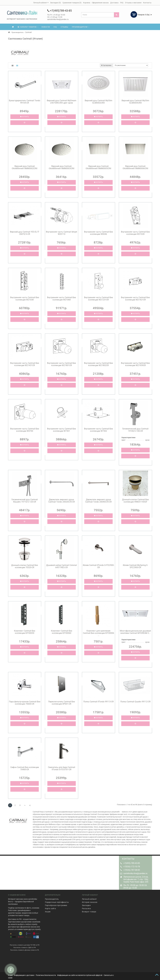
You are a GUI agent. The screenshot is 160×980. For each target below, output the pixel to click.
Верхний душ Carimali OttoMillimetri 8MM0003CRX (62, 167)
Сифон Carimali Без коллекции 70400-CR (25, 768)
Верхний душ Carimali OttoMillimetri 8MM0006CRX (135, 167)
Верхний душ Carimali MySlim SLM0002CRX (99, 102)
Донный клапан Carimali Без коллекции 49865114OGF (135, 501)
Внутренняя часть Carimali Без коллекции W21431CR (25, 364)
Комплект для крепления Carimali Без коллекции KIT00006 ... (99, 633)
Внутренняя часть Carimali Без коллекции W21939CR (135, 364)
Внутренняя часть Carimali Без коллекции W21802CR (99, 364)
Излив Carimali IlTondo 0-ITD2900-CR (99, 566)
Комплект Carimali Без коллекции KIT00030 (25, 632)
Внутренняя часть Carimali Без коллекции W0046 (99, 233)
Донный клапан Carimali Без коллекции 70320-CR (25, 566)
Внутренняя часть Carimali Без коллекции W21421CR (135, 299)
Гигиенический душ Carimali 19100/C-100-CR (135, 430)
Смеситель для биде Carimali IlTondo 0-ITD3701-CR (62, 768)
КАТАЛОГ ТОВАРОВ (28, 27)
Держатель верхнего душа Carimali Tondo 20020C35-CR (62, 501)
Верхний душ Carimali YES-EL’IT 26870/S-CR (25, 233)
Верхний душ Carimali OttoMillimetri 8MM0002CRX (25, 167)
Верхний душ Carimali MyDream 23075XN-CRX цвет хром (62, 102)
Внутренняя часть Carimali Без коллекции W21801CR (61, 364)
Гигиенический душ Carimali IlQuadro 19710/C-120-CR (25, 501)
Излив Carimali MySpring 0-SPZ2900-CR (135, 566)
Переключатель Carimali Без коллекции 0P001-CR (62, 703)
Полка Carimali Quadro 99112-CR (135, 702)
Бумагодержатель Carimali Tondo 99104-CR (25, 102)
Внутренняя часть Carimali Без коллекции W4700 (25, 430)
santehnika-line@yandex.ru (135, 873)
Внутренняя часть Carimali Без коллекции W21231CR (99, 299)
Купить (25, 117)
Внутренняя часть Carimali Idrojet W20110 (61, 233)
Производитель (17, 32)
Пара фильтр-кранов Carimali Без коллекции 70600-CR (25, 703)
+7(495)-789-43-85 (132, 863)
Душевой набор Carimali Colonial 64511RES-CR (61, 566)
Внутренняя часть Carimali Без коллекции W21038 (25, 299)
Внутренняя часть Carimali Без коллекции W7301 (61, 430)
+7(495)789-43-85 (59, 11)
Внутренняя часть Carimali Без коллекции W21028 (135, 233)
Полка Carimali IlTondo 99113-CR (99, 702)
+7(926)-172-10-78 (132, 867)
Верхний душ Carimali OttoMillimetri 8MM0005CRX (98, 167)
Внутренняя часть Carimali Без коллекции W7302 (99, 430)
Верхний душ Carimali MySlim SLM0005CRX (135, 102)
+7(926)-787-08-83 (132, 870)
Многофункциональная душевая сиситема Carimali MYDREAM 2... (135, 632)
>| (30, 805)
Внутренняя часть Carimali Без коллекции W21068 (61, 299)
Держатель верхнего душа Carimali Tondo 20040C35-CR (98, 501)
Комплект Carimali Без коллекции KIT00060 (62, 632)
